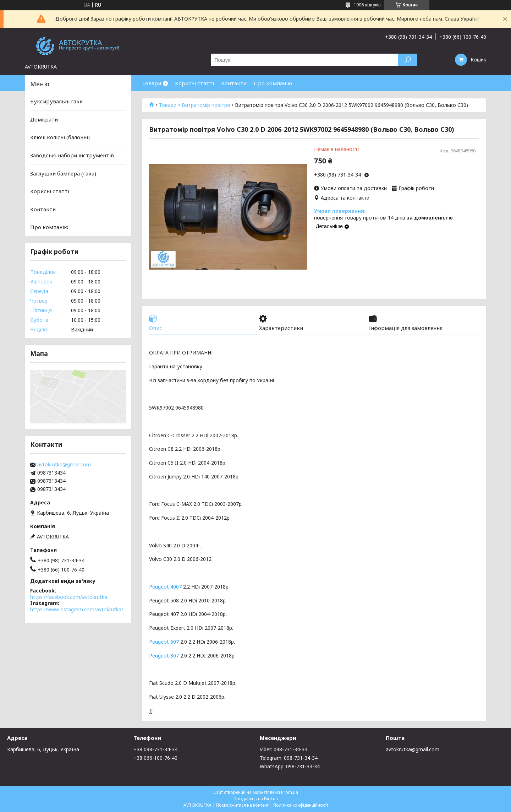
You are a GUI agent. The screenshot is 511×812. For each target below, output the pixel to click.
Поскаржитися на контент (242, 805)
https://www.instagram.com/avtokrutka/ (77, 609)
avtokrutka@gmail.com (64, 465)
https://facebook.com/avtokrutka (69, 597)
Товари (152, 83)
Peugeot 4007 (165, 587)
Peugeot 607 (164, 642)
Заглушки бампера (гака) (63, 173)
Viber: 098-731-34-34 (284, 749)
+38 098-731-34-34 (155, 749)
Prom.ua (290, 792)
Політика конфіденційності (301, 805)
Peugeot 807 (164, 656)
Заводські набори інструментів (72, 155)
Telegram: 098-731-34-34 (289, 758)
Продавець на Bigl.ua (256, 799)
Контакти (234, 83)
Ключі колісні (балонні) (60, 137)
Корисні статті (194, 83)
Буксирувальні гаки (56, 101)
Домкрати (44, 119)
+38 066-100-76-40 (155, 758)
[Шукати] (408, 60)
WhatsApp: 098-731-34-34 (290, 766)
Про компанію (273, 83)
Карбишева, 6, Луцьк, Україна (43, 749)
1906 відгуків (367, 5)
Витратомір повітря (206, 105)
